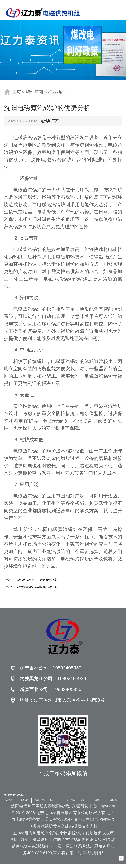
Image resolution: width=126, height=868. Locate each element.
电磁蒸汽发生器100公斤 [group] (25, 801)
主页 (17, 92)
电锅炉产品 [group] (8, 800)
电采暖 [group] (82, 800)
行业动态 (57, 92)
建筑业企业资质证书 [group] (40, 801)
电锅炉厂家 (50, 121)
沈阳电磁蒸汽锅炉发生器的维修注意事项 (37, 587)
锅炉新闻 (34, 92)
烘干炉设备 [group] (114, 800)
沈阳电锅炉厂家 (25, 806)
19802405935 (67, 689)
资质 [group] (51, 800)
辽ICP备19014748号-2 (65, 819)
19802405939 (67, 668)
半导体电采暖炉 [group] (70, 800)
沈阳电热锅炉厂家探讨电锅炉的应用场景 (37, 580)
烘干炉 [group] (97, 800)
